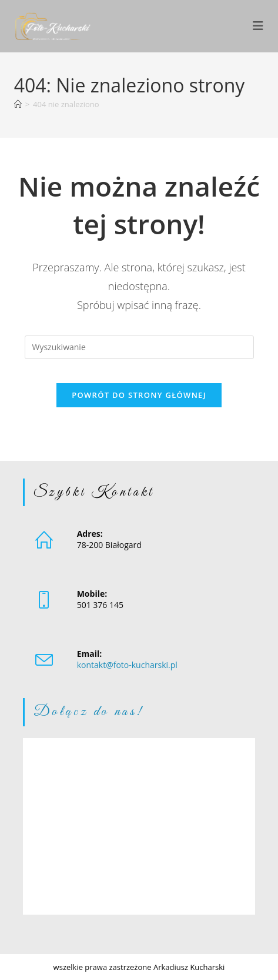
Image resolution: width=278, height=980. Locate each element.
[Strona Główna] (18, 104)
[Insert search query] (139, 347)
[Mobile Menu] (259, 26)
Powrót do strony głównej (139, 395)
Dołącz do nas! (89, 712)
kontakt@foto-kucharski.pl (127, 665)
